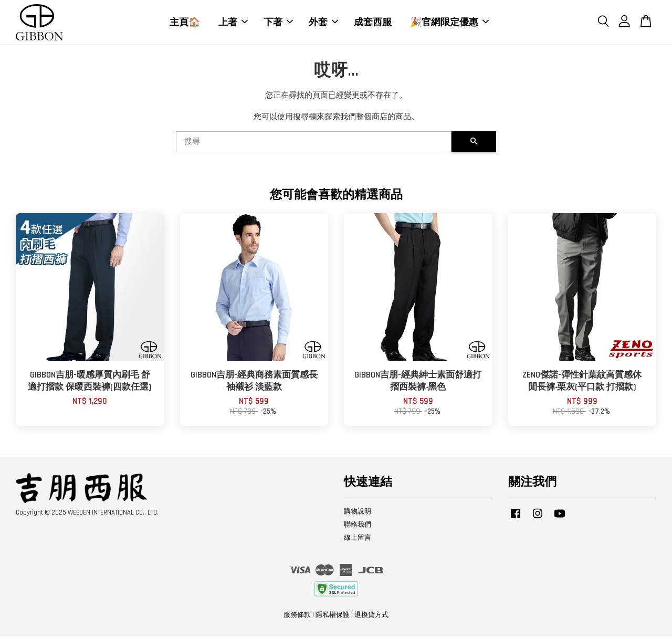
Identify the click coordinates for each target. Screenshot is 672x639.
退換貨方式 (371, 617)
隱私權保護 (333, 617)
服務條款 (297, 617)
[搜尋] (314, 144)
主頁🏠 (185, 23)
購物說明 (358, 514)
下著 (278, 23)
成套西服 (373, 23)
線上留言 (358, 540)
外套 (323, 23)
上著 (233, 23)
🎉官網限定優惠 (449, 23)
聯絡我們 (358, 527)
